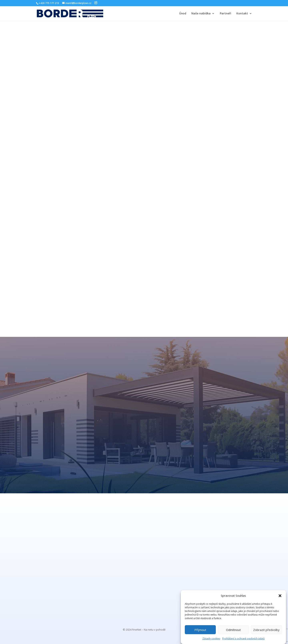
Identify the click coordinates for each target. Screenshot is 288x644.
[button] (280, 596)
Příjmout (200, 630)
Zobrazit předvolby (266, 630)
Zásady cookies (211, 638)
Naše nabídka (201, 14)
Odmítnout (233, 630)
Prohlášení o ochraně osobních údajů (243, 638)
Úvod (183, 14)
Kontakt (242, 14)
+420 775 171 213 (49, 3)
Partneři (225, 14)
